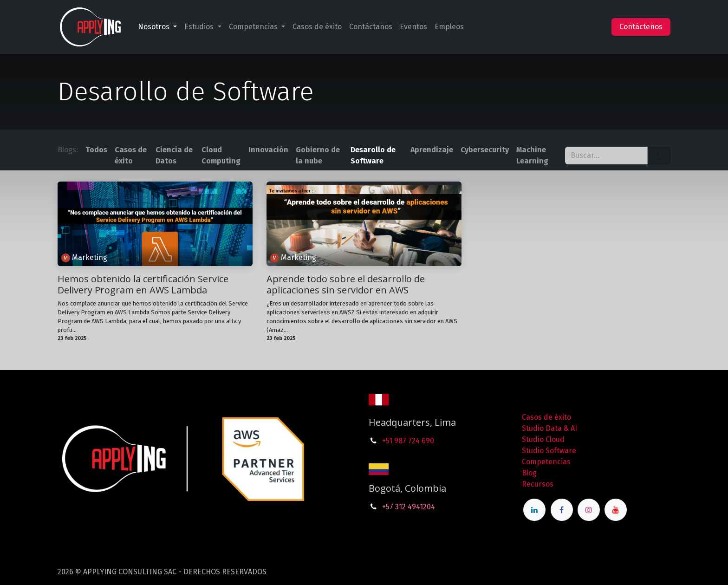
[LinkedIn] (534, 510)
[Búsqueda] (659, 156)
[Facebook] (562, 510)
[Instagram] (589, 510)
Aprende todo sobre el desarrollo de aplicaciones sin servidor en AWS (346, 285)
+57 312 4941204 (409, 507)
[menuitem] (157, 27)
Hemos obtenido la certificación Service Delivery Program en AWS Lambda (143, 285)
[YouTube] (616, 510)
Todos (96, 150)
